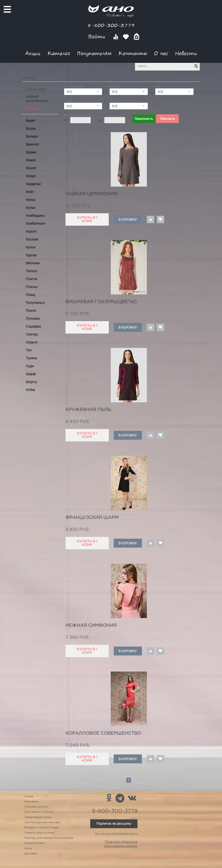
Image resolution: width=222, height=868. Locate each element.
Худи (30, 366)
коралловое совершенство (103, 733)
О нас (161, 53)
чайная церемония (91, 194)
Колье (31, 208)
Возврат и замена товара (42, 828)
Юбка (30, 390)
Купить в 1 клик (87, 219)
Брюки (31, 152)
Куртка (31, 255)
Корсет (31, 231)
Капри (31, 176)
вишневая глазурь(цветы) (101, 302)
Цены (28, 848)
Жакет (31, 160)
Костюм (32, 239)
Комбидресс (36, 216)
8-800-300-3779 (111, 25)
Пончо (31, 311)
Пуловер (33, 318)
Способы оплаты (36, 807)
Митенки (33, 263)
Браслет (33, 144)
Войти (98, 36)
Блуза (31, 128)
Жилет (31, 168)
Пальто (32, 271)
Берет (31, 121)
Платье (32, 287)
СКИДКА (33, 108)
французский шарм (92, 518)
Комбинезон (36, 223)
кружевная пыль (88, 410)
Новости (186, 53)
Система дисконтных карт (43, 822)
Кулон (31, 247)
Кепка (31, 200)
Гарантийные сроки (38, 817)
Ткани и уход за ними (39, 833)
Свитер (32, 334)
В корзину (128, 219)
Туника (32, 358)
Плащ (31, 295)
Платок (32, 279)
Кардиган (33, 184)
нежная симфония (91, 626)
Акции (33, 53)
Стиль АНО (36, 90)
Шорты (32, 382)
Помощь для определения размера (49, 838)
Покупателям (94, 53)
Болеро (32, 136)
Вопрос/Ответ (35, 843)
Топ (29, 350)
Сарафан (33, 326)
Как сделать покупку (39, 812)
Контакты (133, 53)
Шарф (31, 374)
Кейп (30, 192)
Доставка (31, 854)
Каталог (59, 53)
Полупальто (35, 303)
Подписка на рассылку (114, 824)
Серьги (32, 342)
